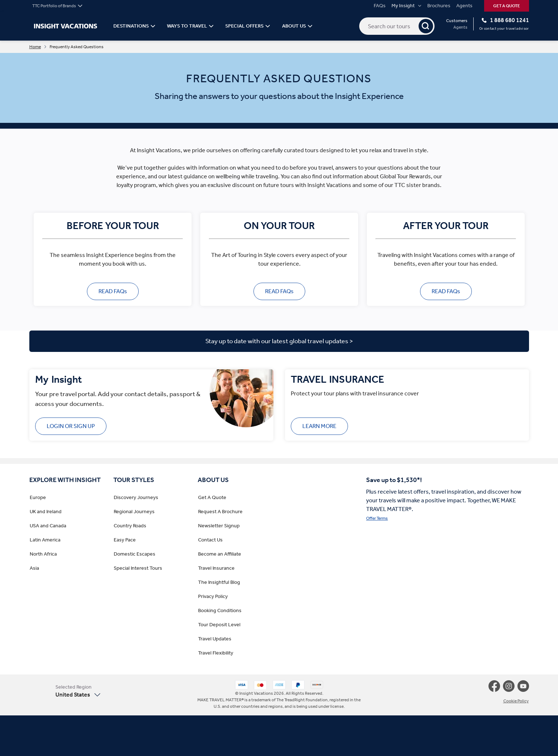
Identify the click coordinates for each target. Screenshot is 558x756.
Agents (464, 6)
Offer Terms (377, 518)
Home (35, 47)
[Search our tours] (397, 26)
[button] (68, 691)
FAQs (380, 6)
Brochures (439, 6)
